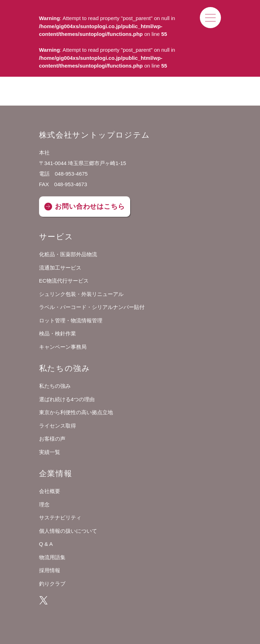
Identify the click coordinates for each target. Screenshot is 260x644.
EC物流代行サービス (64, 281)
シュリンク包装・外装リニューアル (81, 294)
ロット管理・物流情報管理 (71, 320)
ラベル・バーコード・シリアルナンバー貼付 (92, 307)
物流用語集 (52, 557)
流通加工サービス (60, 268)
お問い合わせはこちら (90, 206)
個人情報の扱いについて (68, 531)
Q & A (46, 544)
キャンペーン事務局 (63, 347)
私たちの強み (55, 386)
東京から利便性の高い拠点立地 (76, 412)
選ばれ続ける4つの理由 (67, 399)
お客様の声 (52, 439)
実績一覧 (50, 452)
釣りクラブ (52, 584)
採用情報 (50, 570)
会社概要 (50, 491)
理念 (44, 504)
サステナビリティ (60, 517)
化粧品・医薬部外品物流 (68, 254)
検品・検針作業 (58, 333)
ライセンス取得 (58, 426)
